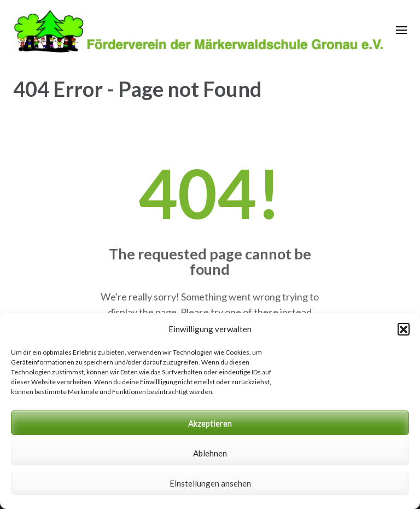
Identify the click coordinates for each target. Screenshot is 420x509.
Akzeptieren (210, 423)
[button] (404, 329)
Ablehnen (210, 453)
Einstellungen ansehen (210, 483)
